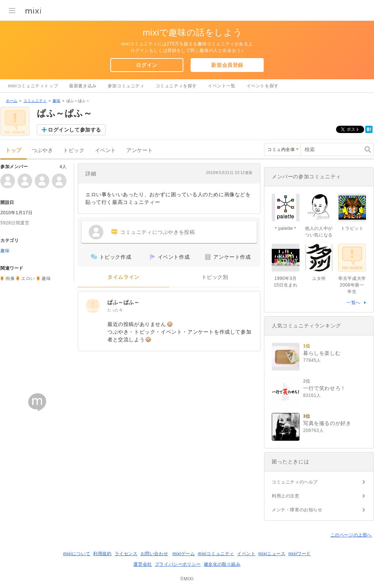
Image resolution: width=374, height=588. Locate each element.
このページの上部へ (351, 535)
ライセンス (126, 554)
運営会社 (142, 564)
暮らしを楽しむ (322, 353)
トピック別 (215, 277)
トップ (14, 150)
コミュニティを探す (176, 86)
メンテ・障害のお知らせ (297, 510)
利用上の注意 (286, 496)
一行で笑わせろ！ (325, 388)
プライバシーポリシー (178, 564)
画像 (10, 278)
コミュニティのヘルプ (295, 482)
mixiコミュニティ (216, 554)
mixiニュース (272, 554)
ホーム (12, 101)
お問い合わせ (154, 554)
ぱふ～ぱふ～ (123, 302)
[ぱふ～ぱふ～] (93, 306)
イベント (106, 150)
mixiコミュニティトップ (33, 86)
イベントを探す (263, 86)
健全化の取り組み (222, 564)
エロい (28, 278)
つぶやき (42, 150)
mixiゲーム (184, 554)
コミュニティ (35, 101)
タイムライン (123, 277)
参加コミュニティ (126, 86)
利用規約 (102, 554)
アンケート (140, 150)
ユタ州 (319, 278)
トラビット (352, 228)
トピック (74, 150)
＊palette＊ (285, 228)
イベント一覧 (222, 86)
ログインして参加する (75, 130)
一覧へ (354, 303)
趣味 (56, 101)
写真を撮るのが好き (327, 423)
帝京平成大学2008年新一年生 (352, 285)
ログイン (146, 65)
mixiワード (299, 554)
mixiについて (77, 554)
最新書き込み (83, 86)
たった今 (115, 310)
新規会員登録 (227, 65)
